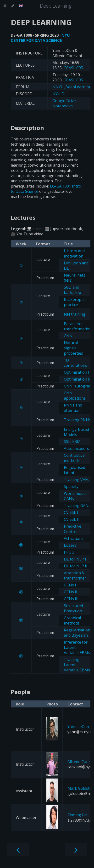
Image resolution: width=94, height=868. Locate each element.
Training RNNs (77, 420)
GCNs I (70, 585)
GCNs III (71, 599)
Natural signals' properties (73, 348)
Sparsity (71, 486)
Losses (70, 545)
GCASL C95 (73, 68)
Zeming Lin (77, 815)
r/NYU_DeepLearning (72, 87)
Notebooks (63, 106)
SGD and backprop (72, 290)
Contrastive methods (74, 458)
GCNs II (71, 592)
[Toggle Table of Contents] (5, 6)
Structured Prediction (73, 608)
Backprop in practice (75, 302)
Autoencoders (76, 448)
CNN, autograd (77, 386)
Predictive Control (73, 529)
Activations (74, 538)
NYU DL (59, 94)
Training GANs (77, 506)
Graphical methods (72, 620)
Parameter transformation (78, 326)
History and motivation (74, 253)
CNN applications (75, 396)
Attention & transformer (75, 575)
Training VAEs (77, 480)
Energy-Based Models (76, 432)
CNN (68, 336)
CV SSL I (71, 512)
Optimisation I (77, 372)
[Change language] (21, 6)
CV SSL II (72, 519)
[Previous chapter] (18, 850)
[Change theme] (13, 6)
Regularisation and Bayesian (77, 633)
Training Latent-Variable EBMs (77, 665)
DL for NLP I (75, 559)
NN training (75, 314)
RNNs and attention (73, 408)
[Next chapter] (76, 850)
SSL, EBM (72, 441)
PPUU (69, 552)
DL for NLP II (76, 566)
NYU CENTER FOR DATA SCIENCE (40, 38)
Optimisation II (77, 379)
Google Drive (64, 101)
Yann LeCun (78, 727)
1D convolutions (75, 363)
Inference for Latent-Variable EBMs (77, 647)
